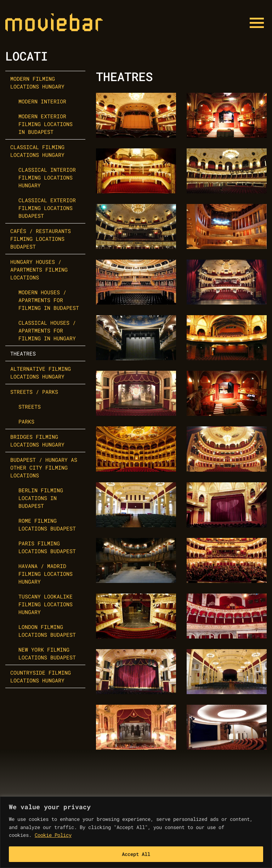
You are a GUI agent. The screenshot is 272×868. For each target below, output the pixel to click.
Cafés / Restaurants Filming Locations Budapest (41, 239)
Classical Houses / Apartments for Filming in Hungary (47, 330)
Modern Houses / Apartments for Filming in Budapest (49, 300)
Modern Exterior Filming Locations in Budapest (46, 124)
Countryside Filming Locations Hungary (41, 676)
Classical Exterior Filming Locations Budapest (47, 208)
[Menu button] (257, 23)
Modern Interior (42, 101)
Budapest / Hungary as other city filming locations (44, 467)
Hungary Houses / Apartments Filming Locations (39, 270)
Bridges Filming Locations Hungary (37, 441)
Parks (26, 421)
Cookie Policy (53, 835)
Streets (30, 407)
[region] (136, 832)
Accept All (136, 854)
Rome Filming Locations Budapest (47, 524)
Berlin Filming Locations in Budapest (41, 498)
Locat (23, 56)
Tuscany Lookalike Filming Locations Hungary (46, 604)
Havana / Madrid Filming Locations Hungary (46, 574)
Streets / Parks (34, 392)
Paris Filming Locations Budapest (47, 547)
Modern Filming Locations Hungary (37, 83)
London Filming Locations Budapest (47, 631)
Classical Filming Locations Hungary (37, 151)
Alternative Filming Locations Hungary (41, 373)
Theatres (23, 353)
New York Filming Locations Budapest (47, 653)
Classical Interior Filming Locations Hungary (47, 177)
